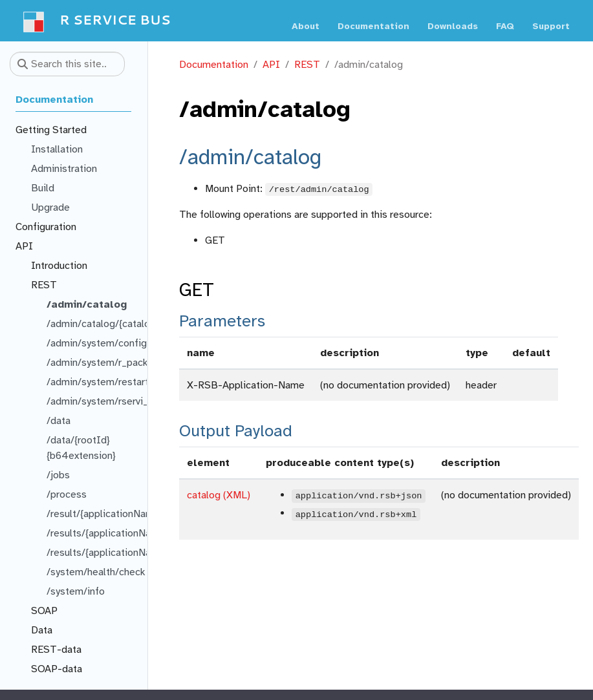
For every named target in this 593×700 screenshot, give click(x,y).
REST (307, 65)
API (271, 65)
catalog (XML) (219, 495)
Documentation (214, 65)
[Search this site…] (67, 64)
